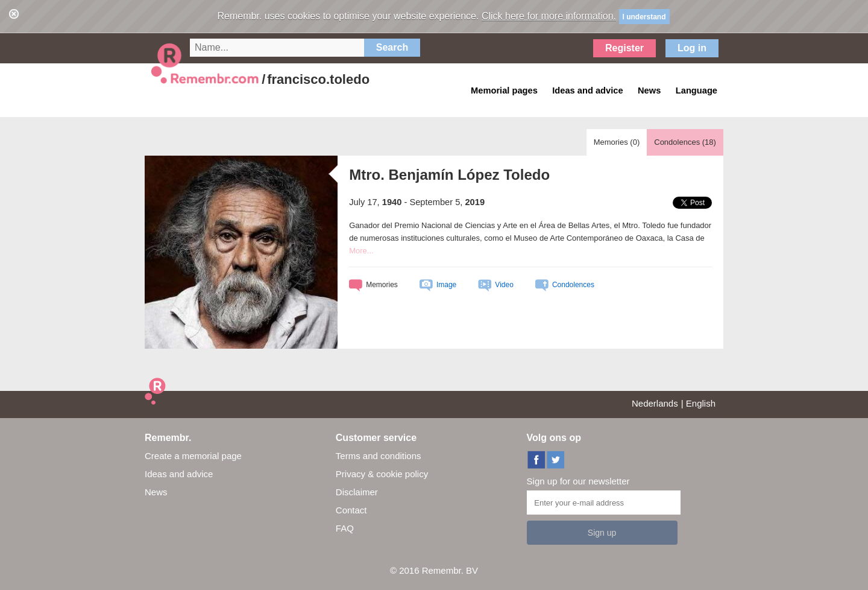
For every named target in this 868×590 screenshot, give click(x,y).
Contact (351, 510)
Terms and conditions (379, 456)
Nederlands (655, 403)
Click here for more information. (549, 16)
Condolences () (685, 142)
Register (624, 48)
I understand (644, 17)
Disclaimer (357, 492)
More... (361, 251)
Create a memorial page (193, 456)
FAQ (345, 528)
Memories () (617, 142)
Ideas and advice (179, 474)
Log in (692, 48)
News (156, 492)
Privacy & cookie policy (382, 474)
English (701, 403)
